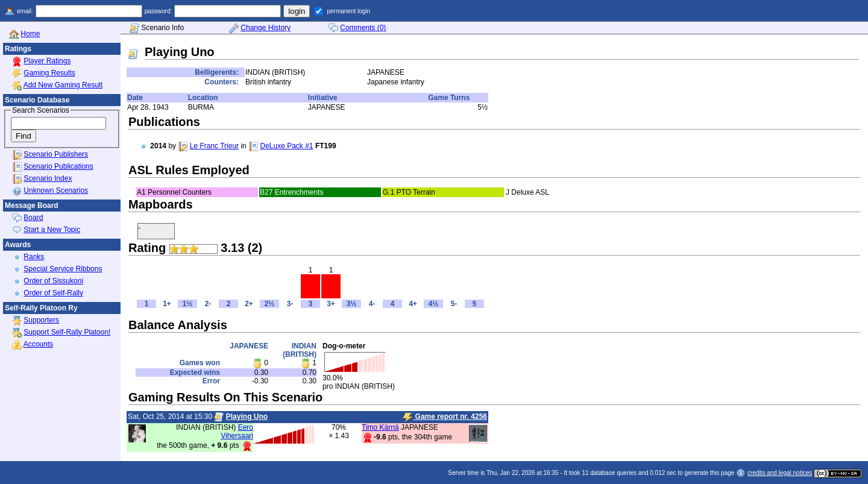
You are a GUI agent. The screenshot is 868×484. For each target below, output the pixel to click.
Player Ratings (47, 61)
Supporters (41, 320)
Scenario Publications (58, 166)
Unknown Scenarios (56, 190)
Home (30, 34)
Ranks (34, 257)
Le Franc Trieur (214, 146)
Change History (266, 28)
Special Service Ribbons (63, 269)
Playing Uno (247, 416)
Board (33, 218)
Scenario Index (48, 178)
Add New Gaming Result (63, 85)
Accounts (38, 344)
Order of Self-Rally (53, 293)
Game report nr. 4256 (445, 417)
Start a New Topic (52, 230)
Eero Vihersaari (237, 432)
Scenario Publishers (56, 154)
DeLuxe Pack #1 (286, 146)
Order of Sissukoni (53, 281)
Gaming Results (49, 73)
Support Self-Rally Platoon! (67, 332)
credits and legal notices (780, 473)
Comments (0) (363, 28)
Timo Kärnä (380, 427)
